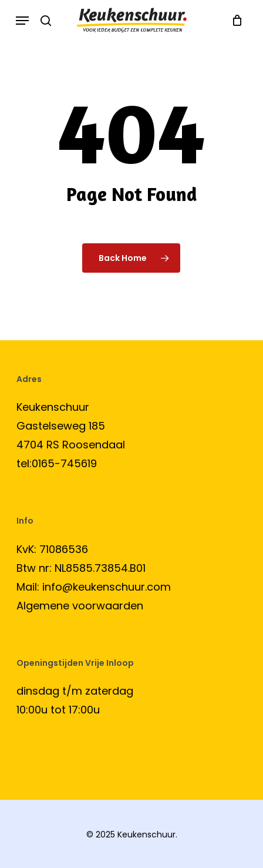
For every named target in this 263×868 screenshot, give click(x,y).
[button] (22, 21)
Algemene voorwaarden (80, 606)
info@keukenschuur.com (107, 587)
